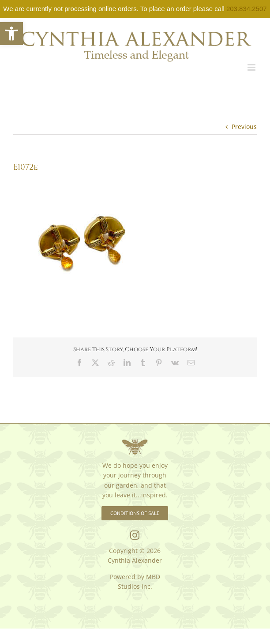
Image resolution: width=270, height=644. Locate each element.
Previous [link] (244, 127)
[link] (11, 34)
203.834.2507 (247, 9)
